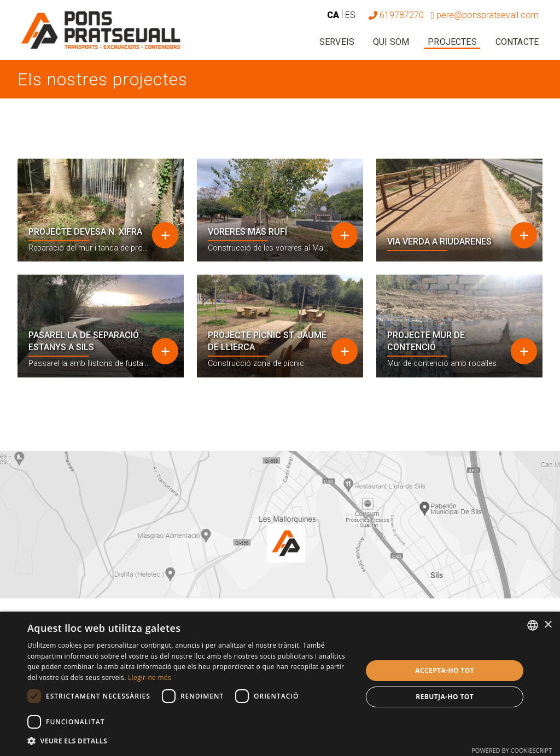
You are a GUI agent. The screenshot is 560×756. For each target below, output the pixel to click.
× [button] (548, 625)
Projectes (452, 42)
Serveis (337, 42)
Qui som (391, 42)
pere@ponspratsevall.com (485, 15)
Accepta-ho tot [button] (445, 670)
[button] (190, 741)
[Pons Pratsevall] (101, 30)
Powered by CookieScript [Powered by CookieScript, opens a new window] (512, 750)
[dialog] (280, 684)
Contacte (517, 42)
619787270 (396, 15)
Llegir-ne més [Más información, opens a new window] (150, 678)
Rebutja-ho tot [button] (445, 697)
